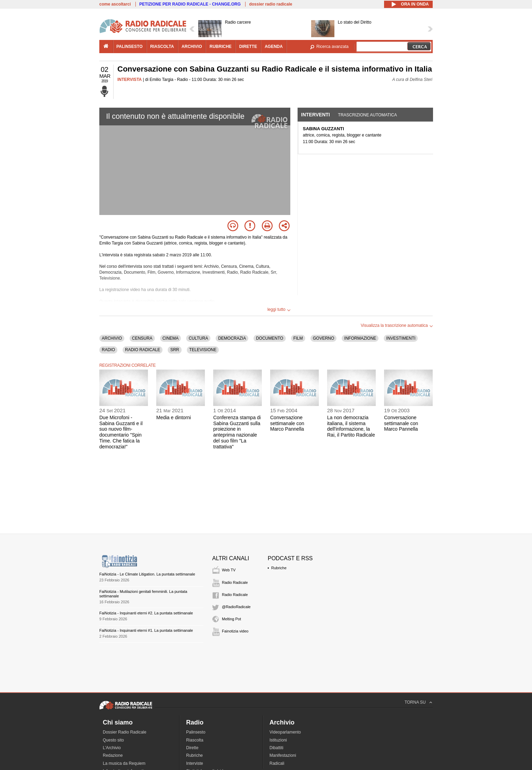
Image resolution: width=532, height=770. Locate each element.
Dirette (192, 748)
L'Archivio (112, 748)
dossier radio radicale (271, 4)
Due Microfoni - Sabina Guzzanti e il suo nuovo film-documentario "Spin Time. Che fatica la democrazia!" (121, 432)
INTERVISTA (130, 80)
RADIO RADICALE (143, 350)
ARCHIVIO (112, 338)
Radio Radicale (235, 582)
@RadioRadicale (236, 607)
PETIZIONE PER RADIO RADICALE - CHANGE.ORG (190, 4)
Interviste (195, 763)
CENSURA (142, 338)
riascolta (162, 47)
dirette (248, 47)
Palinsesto (196, 732)
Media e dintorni (174, 417)
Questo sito (113, 740)
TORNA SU (415, 702)
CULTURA (198, 338)
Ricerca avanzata (332, 47)
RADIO (108, 350)
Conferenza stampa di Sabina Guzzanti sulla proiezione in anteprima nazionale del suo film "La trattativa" (237, 432)
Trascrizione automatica (367, 115)
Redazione (113, 755)
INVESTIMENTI (401, 338)
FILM (298, 338)
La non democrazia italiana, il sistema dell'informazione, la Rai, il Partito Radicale (351, 426)
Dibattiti (276, 748)
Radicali (277, 763)
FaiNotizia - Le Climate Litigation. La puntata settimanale (147, 574)
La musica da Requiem (124, 763)
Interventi (315, 115)
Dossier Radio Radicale (124, 732)
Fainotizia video (235, 631)
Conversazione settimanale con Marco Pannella (287, 423)
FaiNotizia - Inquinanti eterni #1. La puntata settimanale (146, 630)
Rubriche (279, 568)
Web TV (229, 570)
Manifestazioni (283, 755)
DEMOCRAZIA (232, 338)
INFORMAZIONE (360, 338)
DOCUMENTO (269, 338)
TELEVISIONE (203, 350)
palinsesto (130, 47)
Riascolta (195, 740)
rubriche (220, 47)
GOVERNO (323, 338)
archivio (192, 47)
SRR (174, 350)
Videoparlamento (285, 732)
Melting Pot (231, 619)
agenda (274, 47)
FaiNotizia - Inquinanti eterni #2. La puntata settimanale (146, 613)
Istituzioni (278, 740)
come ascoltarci (115, 4)
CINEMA (171, 338)
